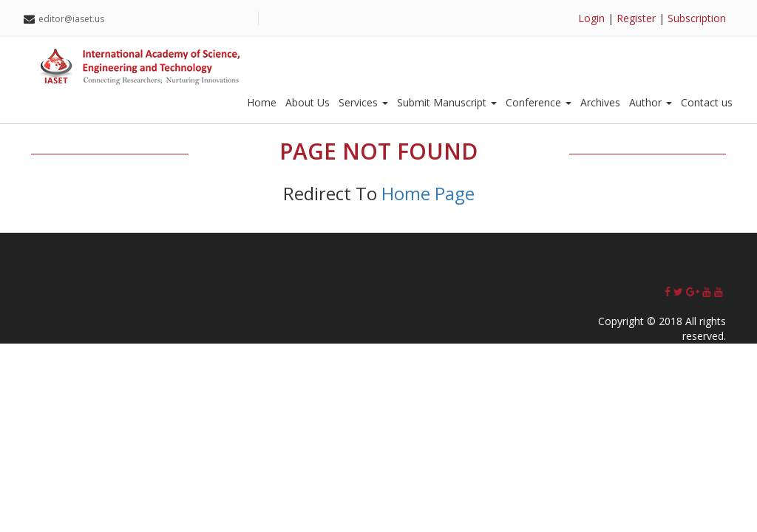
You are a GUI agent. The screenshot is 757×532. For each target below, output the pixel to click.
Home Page (428, 193)
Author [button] (651, 102)
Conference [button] (539, 102)
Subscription (697, 18)
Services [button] (363, 102)
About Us (308, 102)
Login (591, 18)
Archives (600, 102)
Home (262, 102)
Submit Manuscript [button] (447, 102)
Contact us (707, 102)
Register (636, 18)
